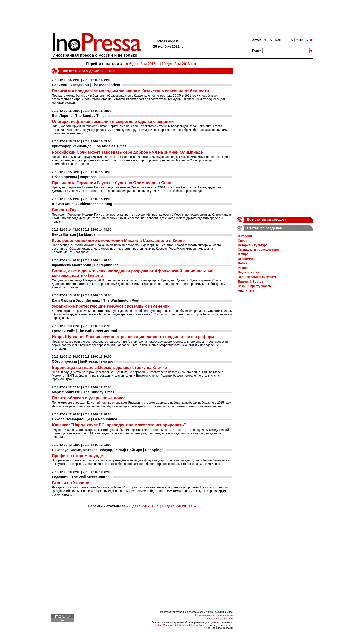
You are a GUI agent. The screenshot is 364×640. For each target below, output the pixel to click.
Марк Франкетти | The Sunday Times (83, 392)
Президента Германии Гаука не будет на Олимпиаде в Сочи (112, 183)
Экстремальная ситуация (257, 277)
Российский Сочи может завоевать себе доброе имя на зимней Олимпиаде (127, 152)
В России (245, 236)
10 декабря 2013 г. (179, 64)
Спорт (242, 241)
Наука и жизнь (249, 272)
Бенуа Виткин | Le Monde (74, 234)
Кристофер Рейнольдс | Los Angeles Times (89, 146)
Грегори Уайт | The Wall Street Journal (84, 331)
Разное (243, 268)
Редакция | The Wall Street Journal (81, 477)
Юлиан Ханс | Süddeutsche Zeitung (82, 204)
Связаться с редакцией (219, 618)
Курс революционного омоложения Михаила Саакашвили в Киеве (118, 240)
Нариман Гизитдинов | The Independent (86, 85)
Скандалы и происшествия (258, 250)
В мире (243, 254)
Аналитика (246, 291)
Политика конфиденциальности (214, 615)
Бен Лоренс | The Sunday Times (79, 116)
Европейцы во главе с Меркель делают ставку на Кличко (109, 367)
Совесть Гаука (66, 210)
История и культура (253, 245)
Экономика (246, 259)
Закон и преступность (254, 286)
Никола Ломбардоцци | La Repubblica (84, 419)
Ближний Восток (250, 282)
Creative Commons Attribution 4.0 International (179, 625)
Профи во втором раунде (77, 456)
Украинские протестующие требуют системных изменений (111, 306)
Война (243, 263)
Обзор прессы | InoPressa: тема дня (83, 361)
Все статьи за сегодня (266, 219)
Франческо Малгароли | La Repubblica (85, 265)
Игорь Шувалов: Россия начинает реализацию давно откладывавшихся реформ (133, 337)
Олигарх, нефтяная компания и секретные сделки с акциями (113, 122)
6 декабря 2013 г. (142, 64)
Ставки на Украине (71, 483)
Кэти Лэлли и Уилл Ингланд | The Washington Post (96, 300)
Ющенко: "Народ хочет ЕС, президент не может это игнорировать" (119, 425)
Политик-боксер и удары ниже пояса (89, 398)
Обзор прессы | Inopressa (74, 177)
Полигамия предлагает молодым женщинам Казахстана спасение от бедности (130, 91)
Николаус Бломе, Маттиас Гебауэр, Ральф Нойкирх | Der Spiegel (108, 450)
